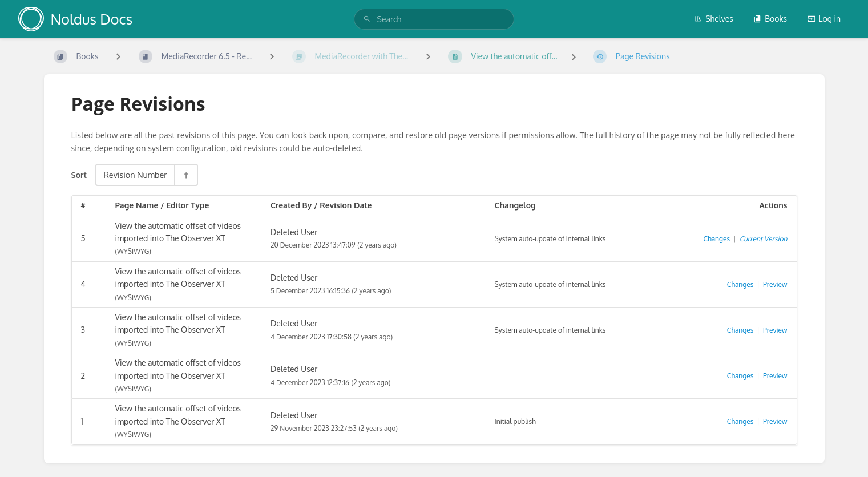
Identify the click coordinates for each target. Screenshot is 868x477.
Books (770, 19)
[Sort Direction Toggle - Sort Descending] (185, 175)
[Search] (367, 19)
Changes (717, 239)
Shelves (714, 19)
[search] (434, 19)
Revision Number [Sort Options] (135, 175)
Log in (824, 19)
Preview (775, 284)
